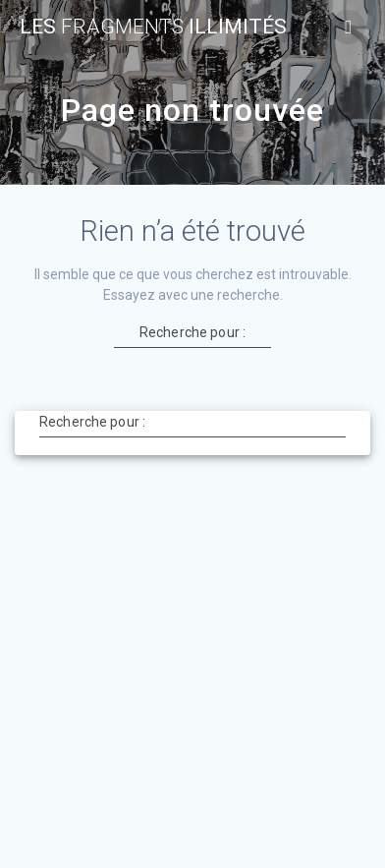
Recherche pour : (192, 331)
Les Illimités (153, 27)
